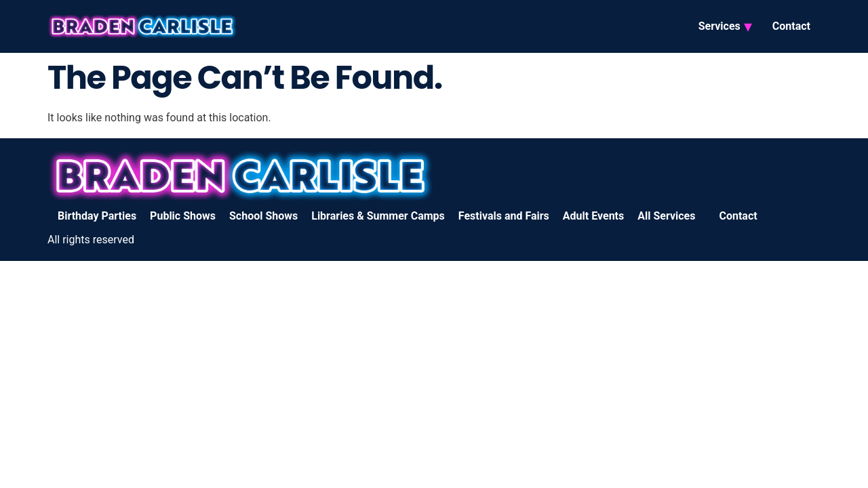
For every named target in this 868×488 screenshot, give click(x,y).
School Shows (263, 216)
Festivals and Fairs (504, 216)
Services (719, 26)
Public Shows (183, 216)
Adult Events (593, 216)
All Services (666, 216)
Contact (791, 26)
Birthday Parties (97, 216)
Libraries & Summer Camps (378, 216)
